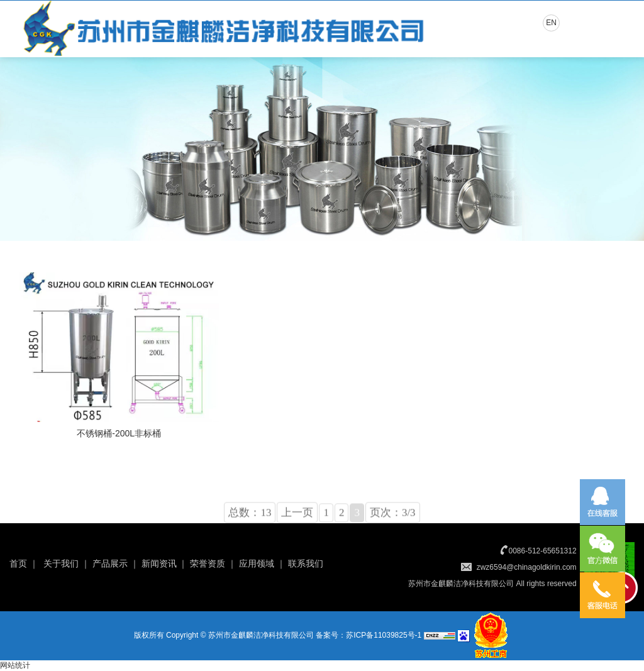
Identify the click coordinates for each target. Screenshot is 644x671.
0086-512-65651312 (543, 551)
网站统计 (15, 665)
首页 (18, 563)
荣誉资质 (208, 563)
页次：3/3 (393, 521)
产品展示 (110, 563)
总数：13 (250, 521)
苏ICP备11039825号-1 (384, 635)
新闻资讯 (159, 563)
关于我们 (61, 563)
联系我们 (306, 563)
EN (551, 23)
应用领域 (257, 563)
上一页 (297, 521)
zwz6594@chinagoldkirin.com (527, 567)
